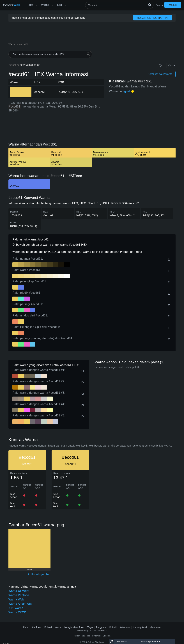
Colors (12, 5)
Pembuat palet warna (160, 74)
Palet (30, 5)
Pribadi (113, 627)
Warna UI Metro (19, 591)
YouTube (86, 636)
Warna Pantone (19, 595)
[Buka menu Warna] (52, 5)
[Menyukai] (160, 66)
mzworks (102, 631)
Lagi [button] (60, 5)
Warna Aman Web (20, 604)
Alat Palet (36, 627)
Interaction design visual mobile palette (118, 367)
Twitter (77, 636)
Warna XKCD (17, 612)
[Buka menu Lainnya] (36, 5)
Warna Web (16, 599)
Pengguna (101, 627)
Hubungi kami (140, 627)
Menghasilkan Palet (74, 627)
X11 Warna (16, 608)
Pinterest (96, 636)
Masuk (173, 5)
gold (127, 91)
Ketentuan (125, 627)
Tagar (90, 627)
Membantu (155, 627)
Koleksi (48, 627)
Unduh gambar (39, 574)
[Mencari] (119, 5)
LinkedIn (107, 636)
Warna (45, 5)
